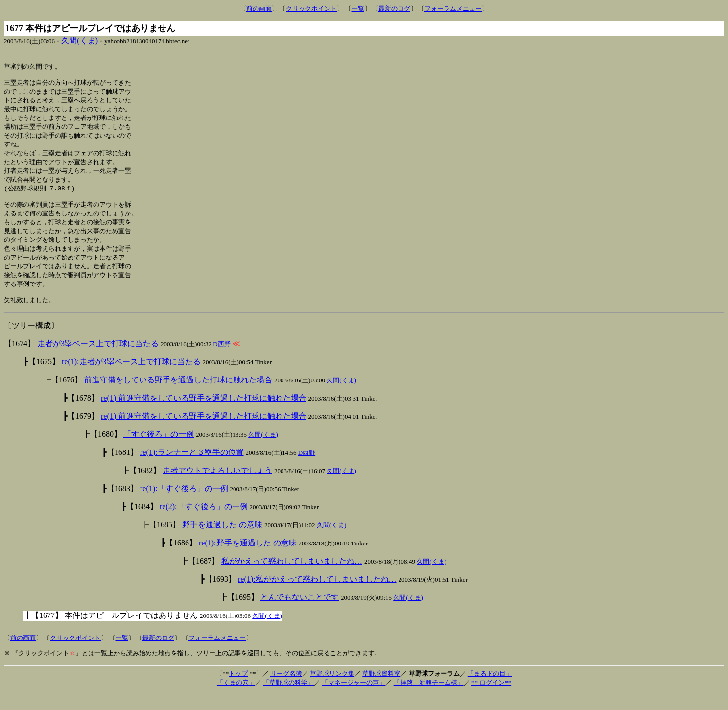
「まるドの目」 (490, 690)
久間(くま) (80, 40)
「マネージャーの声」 (353, 699)
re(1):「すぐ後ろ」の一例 (184, 505)
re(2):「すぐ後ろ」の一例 (204, 523)
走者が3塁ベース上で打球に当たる (98, 360)
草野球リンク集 (332, 690)
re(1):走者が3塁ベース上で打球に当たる (131, 378)
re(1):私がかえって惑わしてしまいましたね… (317, 596)
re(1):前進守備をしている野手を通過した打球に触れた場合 (204, 414)
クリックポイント (311, 9)
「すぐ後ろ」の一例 (159, 451)
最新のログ (394, 9)
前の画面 (259, 9)
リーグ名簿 (286, 690)
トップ (238, 690)
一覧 (358, 9)
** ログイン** (491, 699)
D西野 (222, 361)
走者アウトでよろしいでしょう (217, 487)
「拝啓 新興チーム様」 (429, 699)
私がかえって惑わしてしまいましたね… (292, 578)
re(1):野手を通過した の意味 (248, 559)
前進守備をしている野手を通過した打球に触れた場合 (178, 396)
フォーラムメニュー (453, 9)
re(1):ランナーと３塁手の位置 (192, 469)
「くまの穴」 (236, 699)
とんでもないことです (300, 614)
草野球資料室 (381, 690)
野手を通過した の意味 (222, 541)
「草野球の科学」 (288, 699)
